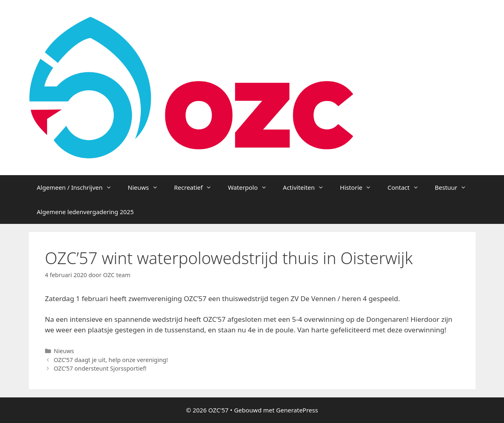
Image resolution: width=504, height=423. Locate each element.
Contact (407, 187)
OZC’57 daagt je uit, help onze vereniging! (111, 360)
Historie (360, 187)
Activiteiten (307, 187)
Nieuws (147, 187)
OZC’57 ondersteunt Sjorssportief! (100, 368)
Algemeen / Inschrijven (78, 187)
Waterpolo (251, 187)
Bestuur (455, 187)
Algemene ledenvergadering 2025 (85, 212)
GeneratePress (297, 410)
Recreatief (197, 187)
